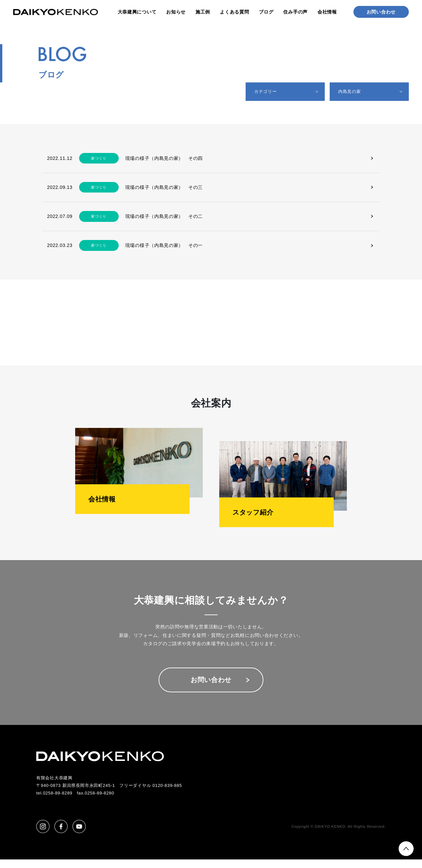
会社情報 (327, 12)
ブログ (266, 12)
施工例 (203, 12)
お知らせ (176, 12)
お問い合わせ (381, 12)
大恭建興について (137, 12)
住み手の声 (295, 12)
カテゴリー (268, 92)
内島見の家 (352, 92)
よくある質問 (234, 12)
